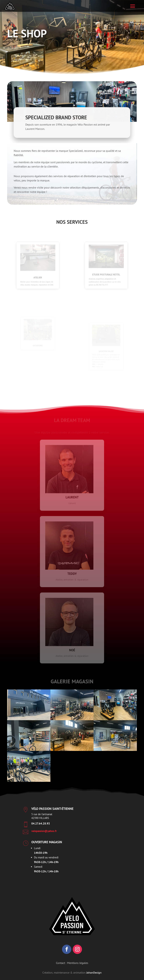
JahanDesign (94, 972)
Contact (61, 963)
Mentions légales (78, 963)
